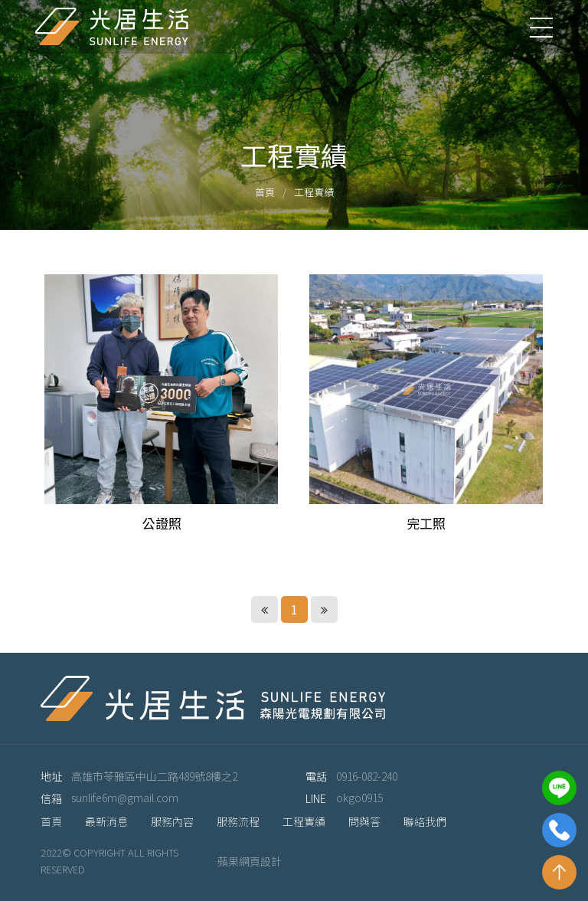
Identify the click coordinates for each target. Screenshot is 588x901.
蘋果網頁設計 (250, 861)
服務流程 (238, 821)
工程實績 (314, 192)
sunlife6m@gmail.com (125, 798)
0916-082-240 (367, 776)
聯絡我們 (425, 821)
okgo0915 (359, 798)
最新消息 (106, 821)
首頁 (265, 192)
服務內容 (172, 821)
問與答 (364, 821)
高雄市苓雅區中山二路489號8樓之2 (154, 776)
